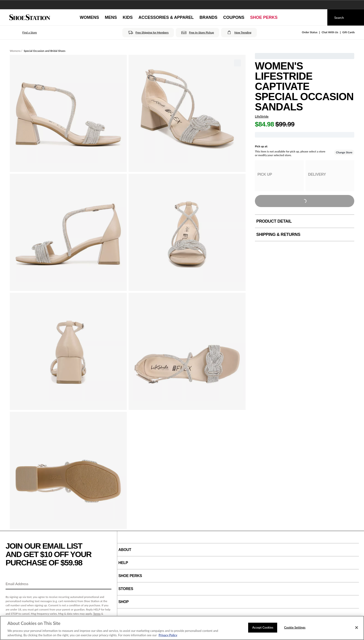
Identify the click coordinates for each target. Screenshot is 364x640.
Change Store (344, 152)
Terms (97, 614)
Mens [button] (111, 17)
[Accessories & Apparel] (166, 17)
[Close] (357, 628)
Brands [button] (209, 17)
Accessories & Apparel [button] (166, 17)
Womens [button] (89, 17)
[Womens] (89, 17)
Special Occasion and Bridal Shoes (44, 51)
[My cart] (319, 17)
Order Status (310, 32)
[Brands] (209, 17)
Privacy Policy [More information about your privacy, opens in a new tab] (168, 635)
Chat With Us (330, 32)
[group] (279, 176)
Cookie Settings (295, 627)
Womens (15, 51)
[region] (182, 628)
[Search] (346, 17)
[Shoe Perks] (264, 17)
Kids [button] (128, 17)
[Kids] (128, 17)
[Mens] (111, 17)
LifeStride (262, 116)
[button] (23, 33)
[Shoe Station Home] (30, 17)
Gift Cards (349, 32)
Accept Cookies (263, 627)
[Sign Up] (106, 584)
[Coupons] (234, 17)
